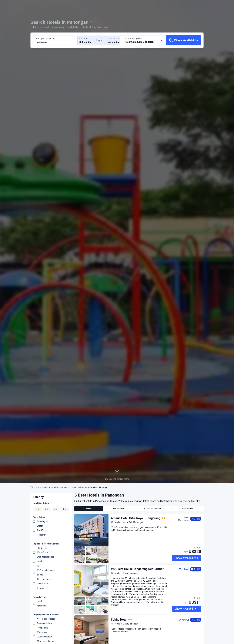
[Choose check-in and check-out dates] (88, 40)
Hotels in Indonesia (60, 487)
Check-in (83, 39)
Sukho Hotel (119, 610)
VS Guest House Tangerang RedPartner (137, 564)
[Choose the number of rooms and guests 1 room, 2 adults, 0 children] (143, 40)
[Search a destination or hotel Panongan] (55, 40)
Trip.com (35, 487)
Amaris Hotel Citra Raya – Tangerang (136, 518)
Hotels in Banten (79, 487)
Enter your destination (46, 39)
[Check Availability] (183, 40)
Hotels (45, 487)
